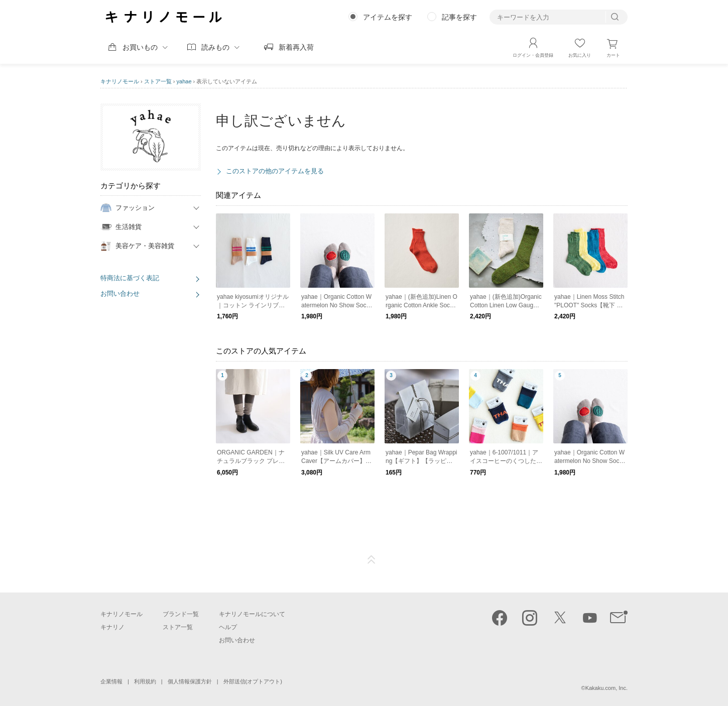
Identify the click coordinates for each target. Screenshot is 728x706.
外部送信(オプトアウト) (253, 681)
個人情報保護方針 (190, 681)
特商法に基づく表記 (130, 278)
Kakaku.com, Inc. (606, 688)
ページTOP (372, 560)
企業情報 (111, 681)
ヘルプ (228, 627)
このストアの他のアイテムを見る (275, 171)
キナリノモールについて (252, 614)
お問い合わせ (120, 293)
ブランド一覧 (181, 614)
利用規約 (145, 681)
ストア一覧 (158, 81)
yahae (184, 81)
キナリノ (112, 627)
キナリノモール (120, 81)
